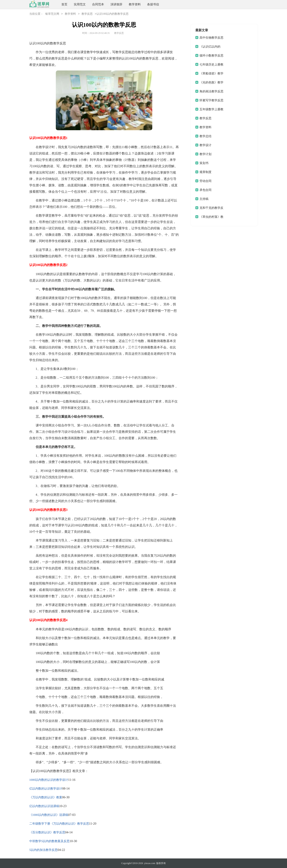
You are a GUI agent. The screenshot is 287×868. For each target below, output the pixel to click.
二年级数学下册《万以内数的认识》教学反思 (59, 824)
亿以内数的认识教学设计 (46, 789)
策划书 (204, 163)
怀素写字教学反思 (211, 100)
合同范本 (98, 4)
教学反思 (87, 14)
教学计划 (205, 154)
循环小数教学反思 (211, 56)
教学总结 (205, 136)
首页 (64, 4)
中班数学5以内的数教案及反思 (50, 841)
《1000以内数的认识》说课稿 (49, 815)
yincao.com (150, 863)
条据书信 (153, 4)
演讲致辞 (116, 4)
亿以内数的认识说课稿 (44, 806)
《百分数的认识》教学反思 (47, 832)
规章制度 (205, 172)
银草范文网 (52, 14)
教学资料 (135, 4)
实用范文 (80, 4)
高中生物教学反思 (211, 38)
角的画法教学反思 (211, 91)
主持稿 (204, 199)
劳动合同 (205, 181)
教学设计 (205, 145)
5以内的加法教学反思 (44, 850)
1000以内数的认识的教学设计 (49, 780)
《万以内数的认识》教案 (46, 797)
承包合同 (205, 190)
